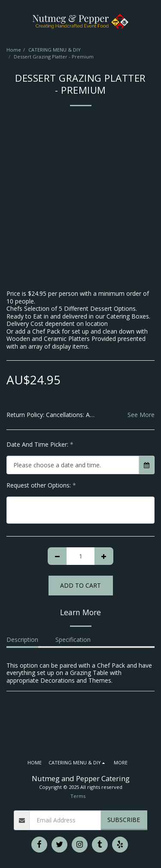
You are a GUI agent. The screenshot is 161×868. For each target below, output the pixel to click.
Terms (78, 796)
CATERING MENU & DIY (55, 50)
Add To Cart (80, 585)
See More (141, 415)
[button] (9, 21)
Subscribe (124, 820)
